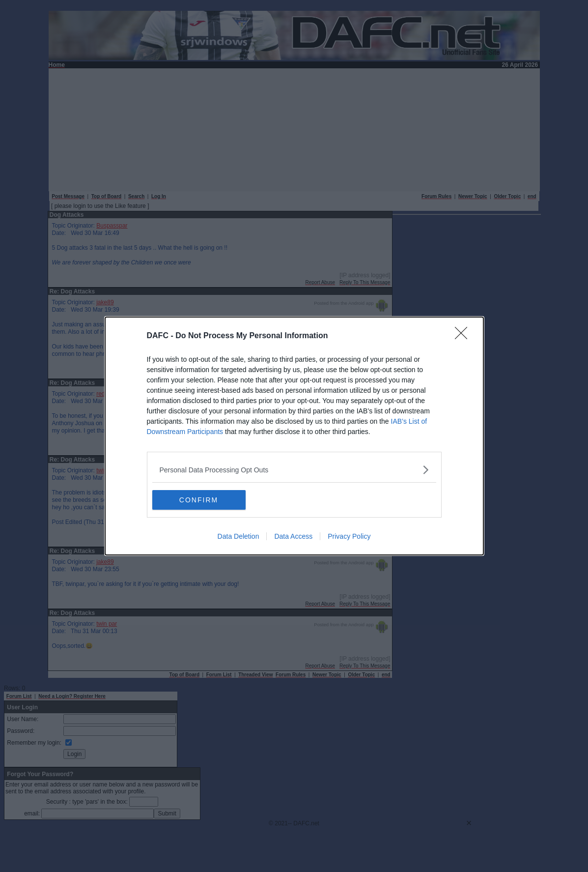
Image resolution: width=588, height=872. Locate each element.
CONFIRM (199, 499)
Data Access (293, 536)
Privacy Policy (349, 536)
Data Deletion (238, 536)
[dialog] (294, 436)
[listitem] (294, 470)
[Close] (464, 336)
